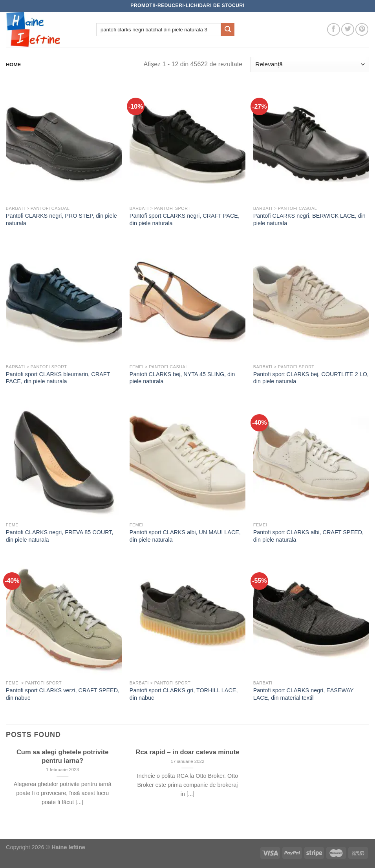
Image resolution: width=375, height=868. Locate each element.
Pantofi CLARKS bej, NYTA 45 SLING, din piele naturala (182, 378)
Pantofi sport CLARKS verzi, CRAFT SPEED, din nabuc (63, 694)
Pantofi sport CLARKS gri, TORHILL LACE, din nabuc (184, 694)
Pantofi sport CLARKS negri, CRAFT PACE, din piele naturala (185, 219)
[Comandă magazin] (310, 65)
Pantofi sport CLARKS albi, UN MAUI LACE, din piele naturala (185, 536)
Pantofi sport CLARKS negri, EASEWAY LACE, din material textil (304, 694)
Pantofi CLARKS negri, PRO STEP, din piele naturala (61, 219)
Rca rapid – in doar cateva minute (188, 752)
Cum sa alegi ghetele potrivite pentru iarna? (62, 756)
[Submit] (228, 29)
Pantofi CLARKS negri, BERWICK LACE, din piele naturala (309, 219)
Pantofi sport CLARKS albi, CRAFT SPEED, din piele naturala (308, 536)
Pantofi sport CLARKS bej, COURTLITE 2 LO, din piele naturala (311, 378)
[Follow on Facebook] (334, 30)
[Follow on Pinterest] (362, 30)
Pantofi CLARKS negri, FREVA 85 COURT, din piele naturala (60, 536)
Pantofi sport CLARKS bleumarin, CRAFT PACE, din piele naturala (58, 378)
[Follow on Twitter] (348, 30)
